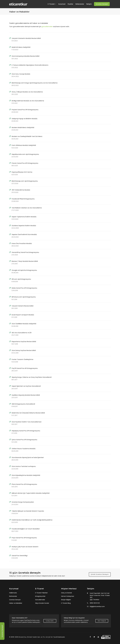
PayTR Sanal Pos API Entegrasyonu (25, 368)
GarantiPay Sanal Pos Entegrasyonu (25, 252)
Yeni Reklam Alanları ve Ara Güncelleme (27, 208)
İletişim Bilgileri (66, 600)
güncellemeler (47, 26)
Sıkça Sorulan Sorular (42, 603)
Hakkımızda (13, 593)
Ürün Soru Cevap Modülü (21, 74)
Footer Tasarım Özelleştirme (22, 359)
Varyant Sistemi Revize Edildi (23, 306)
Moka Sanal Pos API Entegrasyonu (24, 288)
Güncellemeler (40, 600)
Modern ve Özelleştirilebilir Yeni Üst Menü (27, 136)
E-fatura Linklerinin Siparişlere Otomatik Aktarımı (30, 65)
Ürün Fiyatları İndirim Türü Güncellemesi (27, 422)
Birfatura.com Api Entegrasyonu (24, 297)
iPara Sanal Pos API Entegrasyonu (24, 484)
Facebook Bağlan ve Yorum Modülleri (26, 529)
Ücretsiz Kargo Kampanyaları (23, 502)
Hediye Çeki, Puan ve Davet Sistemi (25, 547)
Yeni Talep (102, 621)
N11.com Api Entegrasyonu (21, 279)
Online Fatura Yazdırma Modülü (24, 449)
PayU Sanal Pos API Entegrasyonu (24, 538)
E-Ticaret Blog (66, 603)
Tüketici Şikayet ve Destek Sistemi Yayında (28, 511)
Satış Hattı (50, 621)
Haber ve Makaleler (16, 603)
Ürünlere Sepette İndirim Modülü (24, 226)
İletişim (89, 4)
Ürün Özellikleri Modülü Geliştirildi (24, 324)
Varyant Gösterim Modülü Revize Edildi (26, 38)
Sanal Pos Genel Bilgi (20, 556)
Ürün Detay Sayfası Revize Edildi (24, 350)
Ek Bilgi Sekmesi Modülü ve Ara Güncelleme (28, 101)
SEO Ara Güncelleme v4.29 (22, 333)
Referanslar (80, 4)
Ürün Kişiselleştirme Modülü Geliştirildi (26, 475)
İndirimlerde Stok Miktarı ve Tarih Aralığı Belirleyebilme (32, 520)
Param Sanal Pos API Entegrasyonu (25, 163)
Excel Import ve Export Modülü (23, 315)
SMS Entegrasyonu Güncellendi (23, 404)
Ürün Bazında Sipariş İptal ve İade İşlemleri (28, 457)
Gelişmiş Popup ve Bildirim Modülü (25, 119)
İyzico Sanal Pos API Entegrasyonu (24, 440)
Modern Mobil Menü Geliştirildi (23, 127)
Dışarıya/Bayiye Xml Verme (22, 172)
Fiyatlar (70, 4)
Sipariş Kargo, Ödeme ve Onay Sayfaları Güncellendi (32, 377)
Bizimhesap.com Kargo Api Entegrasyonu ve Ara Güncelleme (35, 83)
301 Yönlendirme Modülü (21, 190)
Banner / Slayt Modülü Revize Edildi (25, 261)
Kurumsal (62, 4)
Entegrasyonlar (40, 596)
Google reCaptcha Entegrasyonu (24, 270)
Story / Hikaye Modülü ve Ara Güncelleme (27, 92)
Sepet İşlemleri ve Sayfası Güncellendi (26, 386)
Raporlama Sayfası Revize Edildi (24, 342)
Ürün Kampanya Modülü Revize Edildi (26, 56)
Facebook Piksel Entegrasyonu (23, 199)
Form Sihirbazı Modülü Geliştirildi (24, 145)
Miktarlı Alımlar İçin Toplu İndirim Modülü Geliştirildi (31, 493)
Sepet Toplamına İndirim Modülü (24, 217)
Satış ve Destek (66, 593)
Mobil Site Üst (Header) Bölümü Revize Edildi (28, 413)
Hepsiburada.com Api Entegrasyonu (25, 154)
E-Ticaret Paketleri (41, 593)
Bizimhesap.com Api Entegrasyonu (25, 181)
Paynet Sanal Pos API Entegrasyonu (25, 110)
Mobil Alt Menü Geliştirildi (21, 47)
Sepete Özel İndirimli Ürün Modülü (24, 234)
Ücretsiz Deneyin (15, 600)
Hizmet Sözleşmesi (68, 596)
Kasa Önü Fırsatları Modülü (22, 243)
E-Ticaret (52, 4)
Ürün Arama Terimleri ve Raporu (24, 466)
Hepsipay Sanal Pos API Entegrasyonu (26, 431)
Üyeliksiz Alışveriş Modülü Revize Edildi (26, 395)
